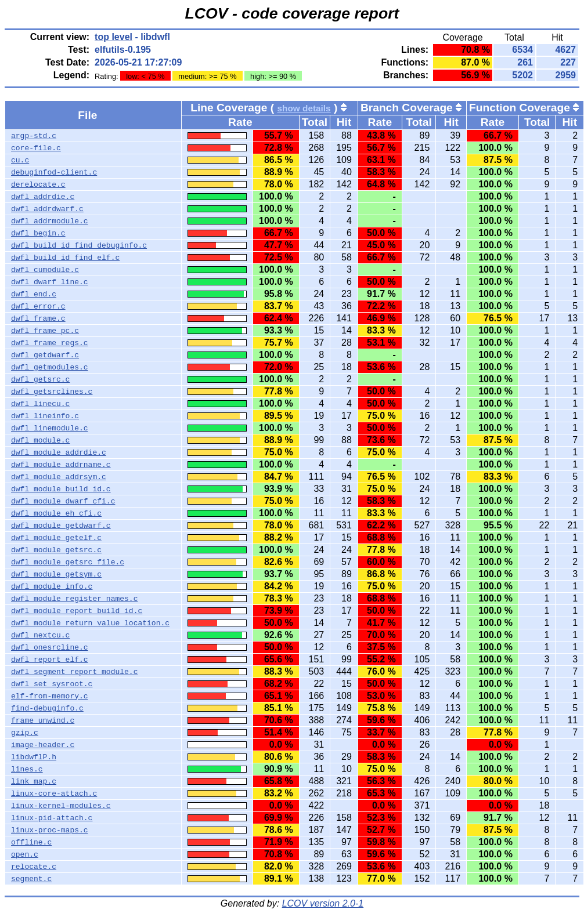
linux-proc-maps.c (50, 830)
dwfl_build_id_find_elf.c (65, 258)
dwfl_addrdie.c (43, 197)
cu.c (20, 160)
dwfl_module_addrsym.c (59, 477)
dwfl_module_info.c (52, 586)
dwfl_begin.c (38, 233)
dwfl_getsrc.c (40, 379)
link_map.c (34, 781)
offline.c (31, 842)
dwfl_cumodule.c (45, 270)
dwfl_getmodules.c (50, 367)
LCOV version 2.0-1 (323, 903)
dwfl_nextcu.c (40, 635)
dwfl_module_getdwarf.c (61, 526)
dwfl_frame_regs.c (50, 343)
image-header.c (43, 745)
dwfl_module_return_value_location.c (90, 623)
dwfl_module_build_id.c (61, 489)
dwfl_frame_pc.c (45, 331)
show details (304, 108)
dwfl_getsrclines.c (52, 392)
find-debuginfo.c (47, 708)
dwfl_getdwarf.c (45, 355)
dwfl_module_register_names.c (74, 599)
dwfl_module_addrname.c (61, 465)
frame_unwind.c (43, 720)
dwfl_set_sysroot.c (52, 684)
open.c (25, 854)
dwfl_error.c (38, 306)
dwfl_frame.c (38, 318)
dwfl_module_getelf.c (56, 538)
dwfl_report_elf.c (50, 660)
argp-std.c (34, 136)
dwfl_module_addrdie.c (59, 452)
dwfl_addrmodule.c (50, 221)
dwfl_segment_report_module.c (74, 672)
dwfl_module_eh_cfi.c (56, 513)
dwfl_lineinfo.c (45, 416)
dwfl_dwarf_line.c (50, 282)
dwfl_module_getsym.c (56, 574)
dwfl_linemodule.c (50, 428)
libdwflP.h (34, 757)
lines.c (27, 769)
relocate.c (34, 867)
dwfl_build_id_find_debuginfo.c (79, 245)
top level (113, 37)
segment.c (31, 879)
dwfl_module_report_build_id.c (77, 611)
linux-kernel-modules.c (61, 806)
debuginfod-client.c (54, 172)
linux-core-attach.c (54, 793)
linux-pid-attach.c (52, 818)
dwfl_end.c (34, 294)
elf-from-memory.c (50, 696)
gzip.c (25, 733)
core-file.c (36, 148)
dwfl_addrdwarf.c (47, 209)
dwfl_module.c (40, 440)
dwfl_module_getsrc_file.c (68, 562)
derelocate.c (38, 184)
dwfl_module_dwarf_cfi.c (63, 501)
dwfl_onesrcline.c (50, 647)
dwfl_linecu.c (40, 404)
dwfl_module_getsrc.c (56, 550)
